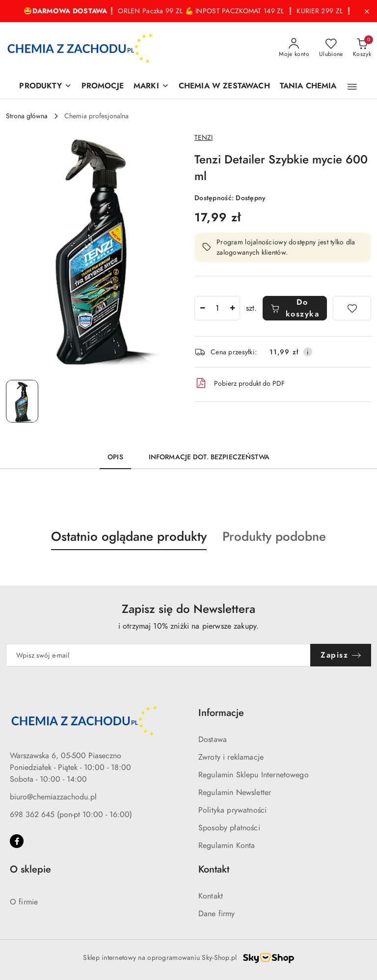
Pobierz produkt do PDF (240, 383)
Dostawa (213, 740)
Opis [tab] (115, 457)
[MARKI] (151, 87)
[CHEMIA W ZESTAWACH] (224, 87)
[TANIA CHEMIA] (308, 87)
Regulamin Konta (227, 846)
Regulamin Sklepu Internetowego (254, 775)
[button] (352, 87)
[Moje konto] (294, 48)
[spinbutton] (217, 308)
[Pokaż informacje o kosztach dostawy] (308, 352)
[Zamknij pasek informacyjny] (367, 11)
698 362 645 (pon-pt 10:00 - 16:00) (71, 815)
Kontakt (211, 896)
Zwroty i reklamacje (231, 757)
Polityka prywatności (232, 810)
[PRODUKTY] (45, 87)
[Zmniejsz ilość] (202, 308)
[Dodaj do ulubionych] (352, 308)
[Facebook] (17, 841)
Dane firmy (217, 914)
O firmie (24, 902)
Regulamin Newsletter (235, 793)
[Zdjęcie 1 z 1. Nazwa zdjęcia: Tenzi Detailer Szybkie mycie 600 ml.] (22, 401)
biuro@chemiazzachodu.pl (53, 797)
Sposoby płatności (229, 828)
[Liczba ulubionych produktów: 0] (331, 48)
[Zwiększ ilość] (232, 308)
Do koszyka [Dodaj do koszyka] (295, 308)
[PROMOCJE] (103, 87)
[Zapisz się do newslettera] (158, 655)
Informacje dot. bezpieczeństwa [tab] (209, 457)
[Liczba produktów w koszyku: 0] (362, 48)
